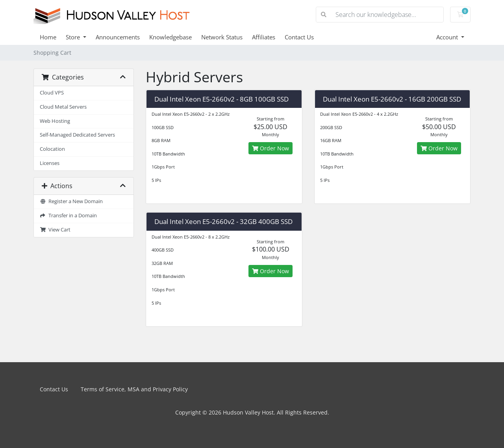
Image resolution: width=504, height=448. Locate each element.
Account (448, 37)
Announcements (118, 37)
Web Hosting (55, 121)
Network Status (222, 37)
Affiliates (264, 37)
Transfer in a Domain (68, 216)
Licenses (50, 163)
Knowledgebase (170, 37)
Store (74, 37)
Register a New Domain (71, 201)
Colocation (52, 149)
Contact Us (299, 37)
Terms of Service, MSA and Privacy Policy (134, 389)
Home (48, 37)
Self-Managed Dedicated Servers (77, 135)
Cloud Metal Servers (63, 107)
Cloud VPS (52, 93)
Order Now (271, 148)
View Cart (55, 230)
